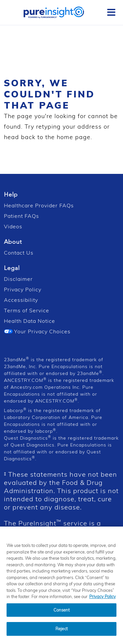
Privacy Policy (23, 289)
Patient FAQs (21, 216)
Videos (13, 226)
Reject (61, 634)
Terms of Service (27, 310)
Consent (62, 615)
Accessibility (21, 300)
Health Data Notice (30, 321)
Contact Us (19, 253)
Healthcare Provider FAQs (39, 205)
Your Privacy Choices (37, 331)
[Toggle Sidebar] (111, 12)
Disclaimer (18, 279)
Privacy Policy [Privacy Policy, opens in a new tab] (102, 601)
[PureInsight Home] (54, 12)
